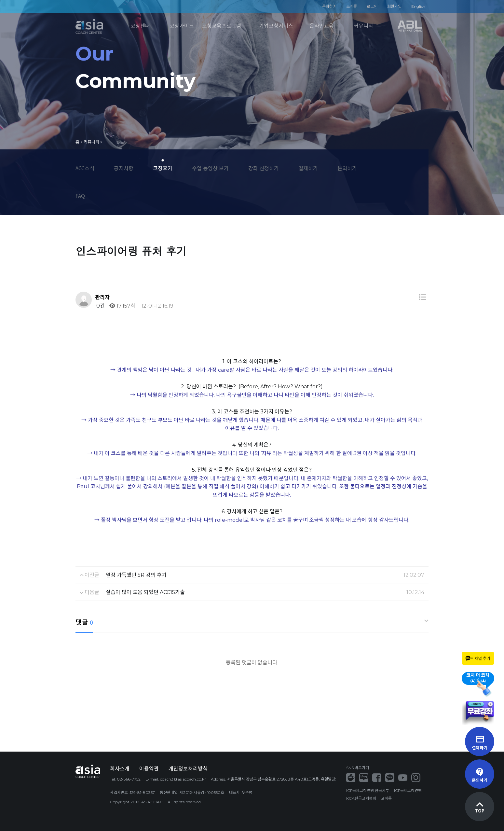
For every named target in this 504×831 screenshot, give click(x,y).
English (418, 6)
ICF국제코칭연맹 (408, 790)
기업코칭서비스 (276, 26)
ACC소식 (85, 168)
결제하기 (308, 168)
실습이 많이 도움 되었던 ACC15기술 (145, 592)
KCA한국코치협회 (361, 798)
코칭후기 (163, 168)
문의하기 (329, 6)
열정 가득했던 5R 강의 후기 (136, 575)
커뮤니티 (363, 26)
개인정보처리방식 (188, 769)
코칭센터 (140, 26)
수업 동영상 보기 (210, 168)
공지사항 (124, 168)
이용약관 (149, 769)
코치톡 (386, 798)
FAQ (80, 196)
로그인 (372, 6)
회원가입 (394, 6)
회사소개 (120, 769)
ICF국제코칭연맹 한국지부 (368, 790)
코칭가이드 (182, 26)
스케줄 (352, 6)
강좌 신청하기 (264, 168)
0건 (100, 306)
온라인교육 (322, 26)
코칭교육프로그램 (222, 26)
